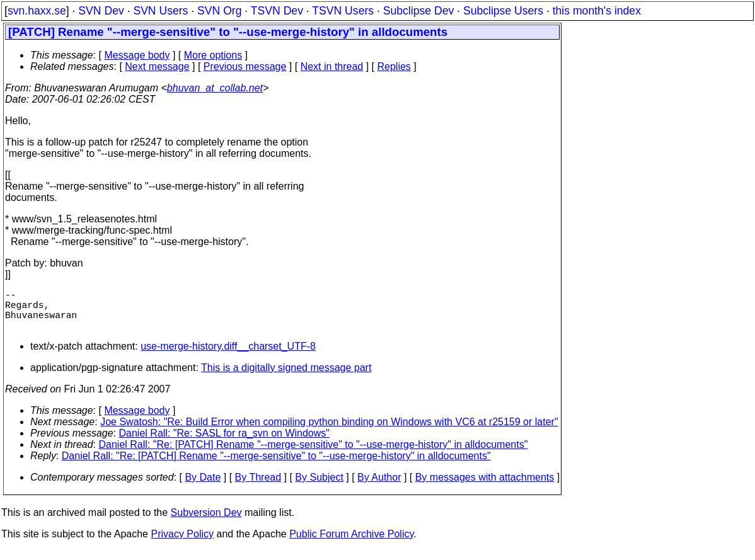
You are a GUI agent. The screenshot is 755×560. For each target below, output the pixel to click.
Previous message (245, 66)
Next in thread (332, 66)
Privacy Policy (182, 544)
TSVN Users (343, 11)
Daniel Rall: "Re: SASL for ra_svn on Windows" (224, 443)
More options (213, 55)
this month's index (597, 11)
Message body (137, 55)
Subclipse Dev (418, 11)
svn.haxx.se (37, 11)
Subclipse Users (503, 11)
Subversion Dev (206, 523)
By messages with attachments (485, 487)
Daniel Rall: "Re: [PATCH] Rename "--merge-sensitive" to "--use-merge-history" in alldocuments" (314, 454)
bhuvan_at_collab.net (215, 88)
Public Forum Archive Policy (351, 544)
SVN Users (160, 11)
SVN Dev (101, 11)
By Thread (258, 487)
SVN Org (219, 11)
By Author (379, 487)
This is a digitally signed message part (286, 378)
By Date (203, 487)
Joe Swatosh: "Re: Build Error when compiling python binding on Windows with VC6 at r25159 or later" (329, 432)
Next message (157, 66)
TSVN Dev (277, 11)
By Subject (319, 487)
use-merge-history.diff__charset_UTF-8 (228, 356)
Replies (394, 66)
